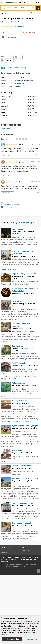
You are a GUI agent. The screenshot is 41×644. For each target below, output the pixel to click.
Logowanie (5, 562)
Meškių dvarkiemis (20, 401)
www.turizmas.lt (23, 564)
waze (18, 57)
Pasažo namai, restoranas (23, 466)
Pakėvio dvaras (18, 383)
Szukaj (38, 8)
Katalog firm (20, 3)
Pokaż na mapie (27, 222)
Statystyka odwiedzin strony (13, 202)
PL (37, 3)
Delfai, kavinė (18, 229)
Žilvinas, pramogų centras (23, 523)
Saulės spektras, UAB (12, 558)
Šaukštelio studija (19, 363)
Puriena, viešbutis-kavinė (22, 503)
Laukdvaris (17, 301)
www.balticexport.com (20, 566)
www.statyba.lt (34, 564)
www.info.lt (5, 564)
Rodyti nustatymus (31, 639)
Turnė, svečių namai (20, 451)
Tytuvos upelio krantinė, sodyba (25, 426)
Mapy (24, 548)
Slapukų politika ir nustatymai (18, 560)
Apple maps (7, 60)
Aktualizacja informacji (11, 204)
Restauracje (6, 129)
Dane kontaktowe (26, 558)
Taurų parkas (17, 346)
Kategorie (4, 552)
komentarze (19, 27)
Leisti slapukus (12, 639)
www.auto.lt (13, 564)
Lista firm (5, 13)
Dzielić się (6, 207)
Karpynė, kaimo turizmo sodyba (25, 479)
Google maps (7, 57)
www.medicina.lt (7, 566)
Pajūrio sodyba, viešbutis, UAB (24, 274)
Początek (4, 550)
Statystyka (31, 560)
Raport (38, 155)
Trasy (27, 550)
